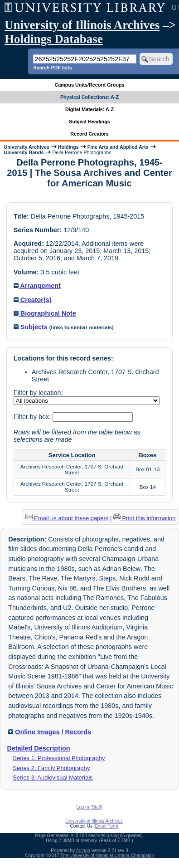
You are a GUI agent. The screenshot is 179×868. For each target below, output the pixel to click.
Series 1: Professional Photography (59, 758)
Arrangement (37, 286)
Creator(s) (33, 300)
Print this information (145, 518)
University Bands (24, 152)
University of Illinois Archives (82, 25)
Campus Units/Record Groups (89, 85)
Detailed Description (38, 748)
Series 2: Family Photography (51, 768)
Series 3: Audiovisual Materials (53, 778)
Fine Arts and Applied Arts (118, 147)
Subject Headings (89, 122)
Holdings (68, 147)
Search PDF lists (52, 68)
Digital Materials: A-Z (89, 109)
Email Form (106, 826)
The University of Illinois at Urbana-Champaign (107, 856)
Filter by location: (38, 393)
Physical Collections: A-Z (89, 97)
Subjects (31, 327)
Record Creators (89, 134)
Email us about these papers (67, 518)
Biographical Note (45, 313)
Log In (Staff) (90, 807)
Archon (83, 851)
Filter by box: (33, 417)
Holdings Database (54, 39)
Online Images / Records (50, 732)
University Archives (26, 147)
